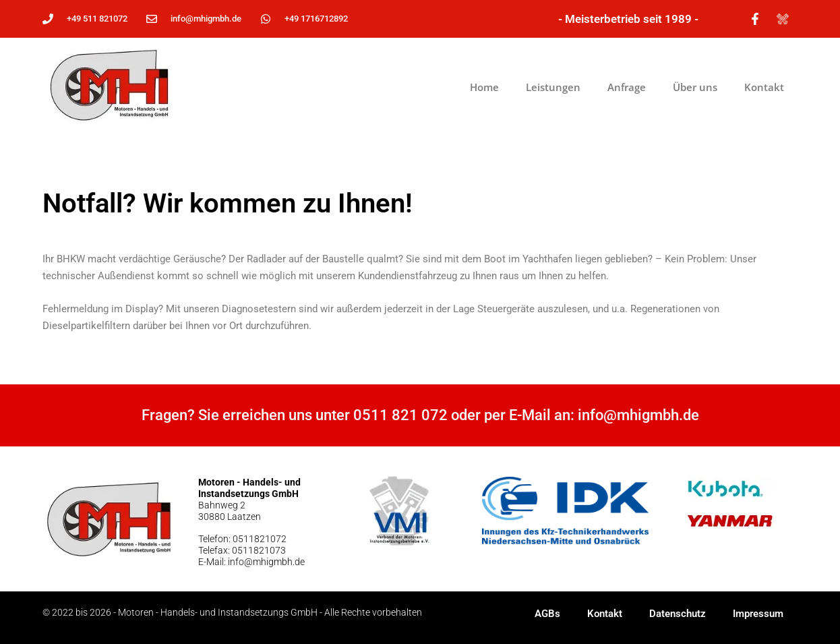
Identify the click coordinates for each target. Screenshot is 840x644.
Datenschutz (678, 614)
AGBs (547, 614)
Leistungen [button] (553, 87)
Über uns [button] (695, 87)
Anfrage (627, 87)
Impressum (758, 614)
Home (484, 87)
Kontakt (764, 87)
